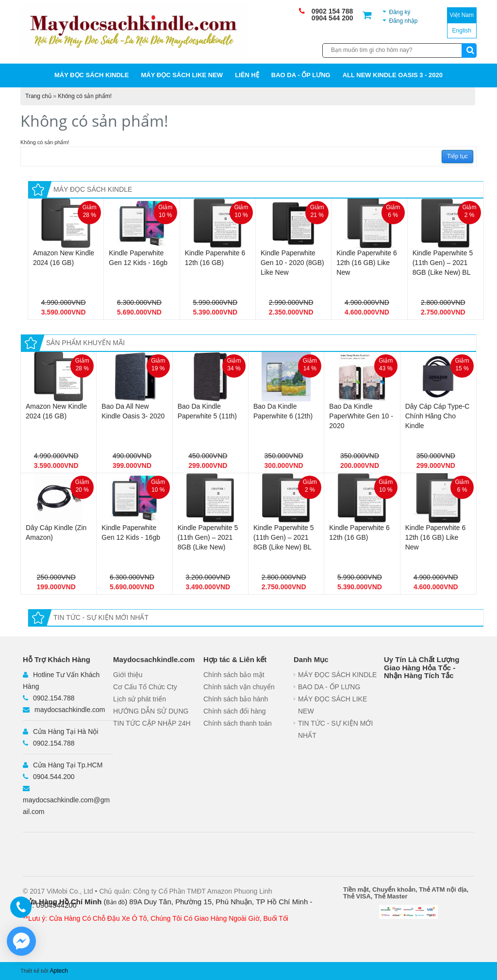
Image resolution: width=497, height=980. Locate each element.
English (462, 31)
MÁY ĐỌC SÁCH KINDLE (92, 75)
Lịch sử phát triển (140, 699)
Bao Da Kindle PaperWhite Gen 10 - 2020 (361, 416)
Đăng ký (399, 12)
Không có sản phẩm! (85, 96)
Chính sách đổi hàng (235, 711)
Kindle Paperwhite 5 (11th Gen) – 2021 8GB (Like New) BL (443, 263)
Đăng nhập (403, 21)
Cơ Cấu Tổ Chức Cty (145, 687)
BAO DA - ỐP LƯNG (301, 75)
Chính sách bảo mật (234, 675)
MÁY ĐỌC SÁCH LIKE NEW (182, 75)
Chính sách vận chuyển (239, 687)
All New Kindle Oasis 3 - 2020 (393, 75)
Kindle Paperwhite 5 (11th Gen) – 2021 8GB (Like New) (208, 537)
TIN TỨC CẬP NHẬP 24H (152, 723)
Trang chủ (38, 96)
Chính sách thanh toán (238, 723)
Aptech (59, 971)
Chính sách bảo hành (236, 699)
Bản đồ (116, 902)
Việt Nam (462, 15)
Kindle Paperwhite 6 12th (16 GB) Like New (367, 263)
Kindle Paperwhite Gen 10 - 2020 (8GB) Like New (292, 263)
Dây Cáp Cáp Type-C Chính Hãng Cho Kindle (438, 416)
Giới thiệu (128, 675)
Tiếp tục (457, 156)
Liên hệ (247, 75)
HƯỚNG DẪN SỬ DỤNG (151, 711)
